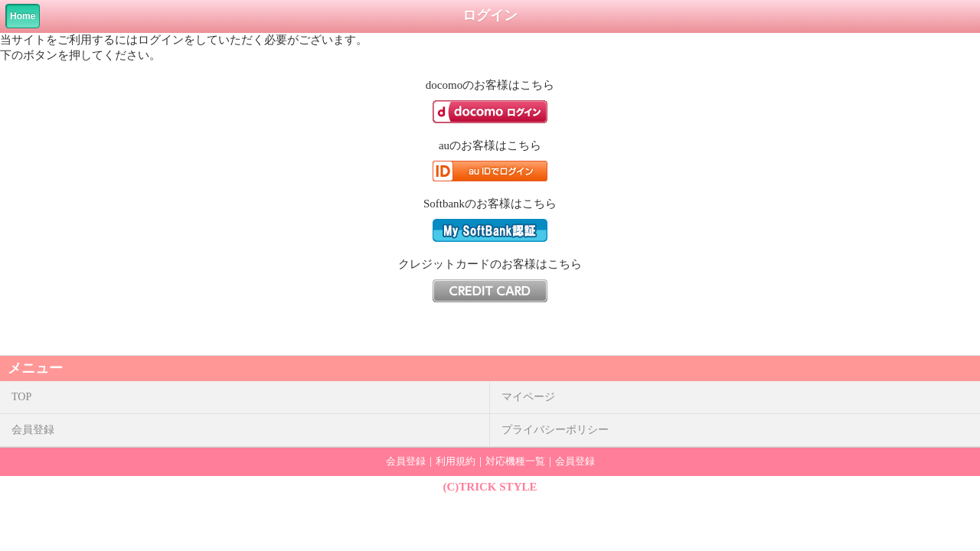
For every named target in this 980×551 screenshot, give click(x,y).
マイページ (528, 397)
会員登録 (33, 430)
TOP (21, 397)
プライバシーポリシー (555, 430)
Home (23, 16)
